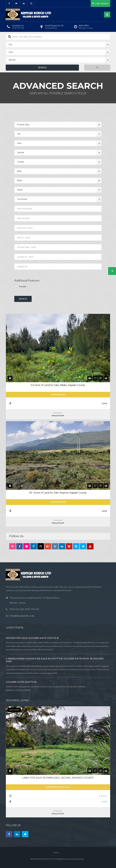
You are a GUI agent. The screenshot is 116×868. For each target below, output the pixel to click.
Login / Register (100, 3)
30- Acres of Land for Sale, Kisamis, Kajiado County (58, 493)
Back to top (79, 859)
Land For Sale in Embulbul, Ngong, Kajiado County (58, 778)
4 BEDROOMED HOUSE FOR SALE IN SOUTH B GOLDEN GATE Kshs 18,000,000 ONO (55, 660)
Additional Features (27, 280)
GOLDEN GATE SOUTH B (21, 682)
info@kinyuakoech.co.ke (22, 616)
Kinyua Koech (58, 415)
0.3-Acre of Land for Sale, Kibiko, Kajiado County (58, 385)
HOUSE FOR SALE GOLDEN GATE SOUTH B (32, 638)
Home (56, 852)
